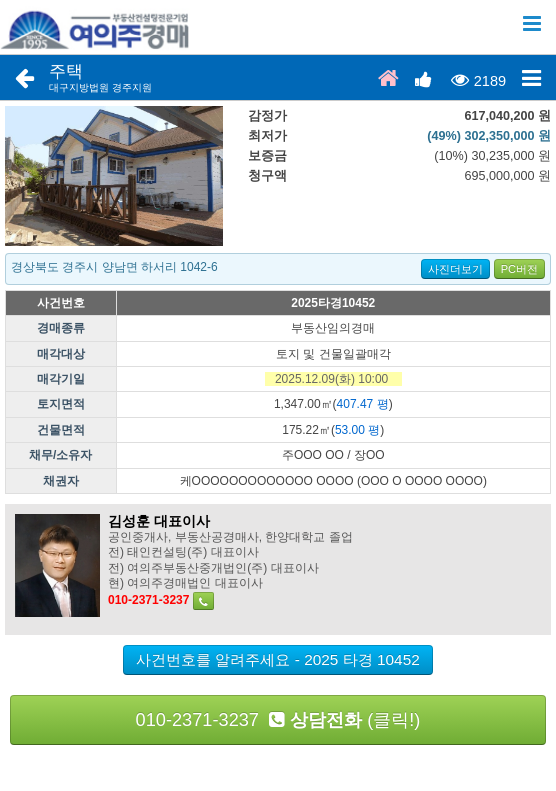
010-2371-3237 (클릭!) (278, 720)
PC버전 (519, 269)
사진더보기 (455, 269)
